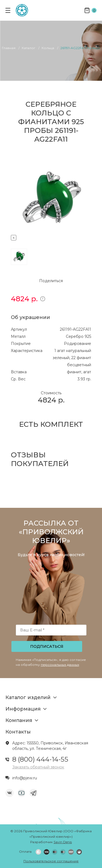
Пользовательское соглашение (51, 861)
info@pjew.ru (25, 778)
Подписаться (47, 646)
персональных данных (60, 665)
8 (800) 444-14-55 (40, 759)
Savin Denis (63, 842)
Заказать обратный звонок (38, 767)
